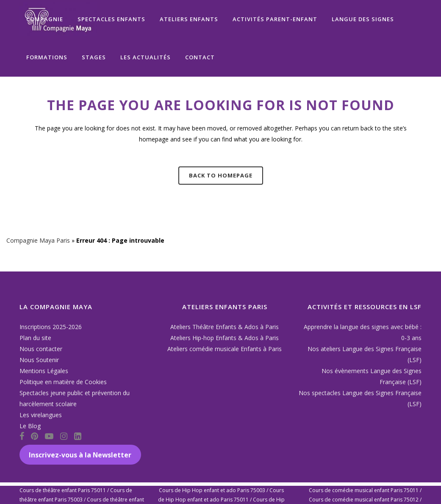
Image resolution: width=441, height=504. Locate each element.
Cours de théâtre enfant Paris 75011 (63, 490)
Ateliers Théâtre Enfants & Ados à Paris (225, 327)
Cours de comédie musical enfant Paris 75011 (364, 490)
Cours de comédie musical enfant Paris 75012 (364, 500)
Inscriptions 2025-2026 (51, 327)
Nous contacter (41, 349)
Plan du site (35, 338)
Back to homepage (221, 175)
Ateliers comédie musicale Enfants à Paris (225, 349)
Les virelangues (41, 415)
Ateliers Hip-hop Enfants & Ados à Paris (225, 338)
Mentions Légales (44, 371)
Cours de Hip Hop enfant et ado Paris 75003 (212, 490)
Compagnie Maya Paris (38, 240)
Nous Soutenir (39, 360)
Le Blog (30, 426)
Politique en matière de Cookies (63, 382)
